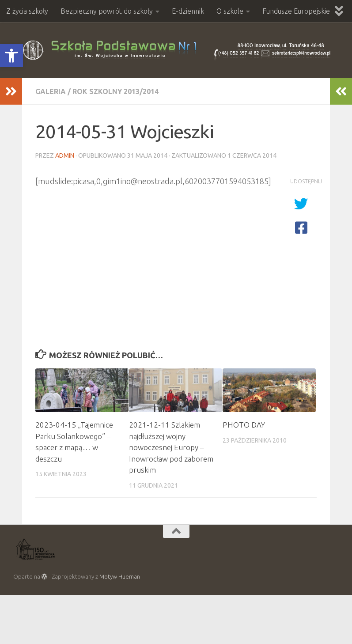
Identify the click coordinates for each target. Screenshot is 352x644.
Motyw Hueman (120, 576)
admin (65, 155)
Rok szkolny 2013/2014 (115, 91)
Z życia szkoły (27, 11)
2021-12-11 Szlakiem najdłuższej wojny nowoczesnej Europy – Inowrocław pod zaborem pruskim (171, 447)
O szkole (230, 11)
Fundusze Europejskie (296, 11)
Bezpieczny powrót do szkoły (107, 11)
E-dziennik (188, 11)
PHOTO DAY (244, 425)
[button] (11, 56)
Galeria (51, 91)
